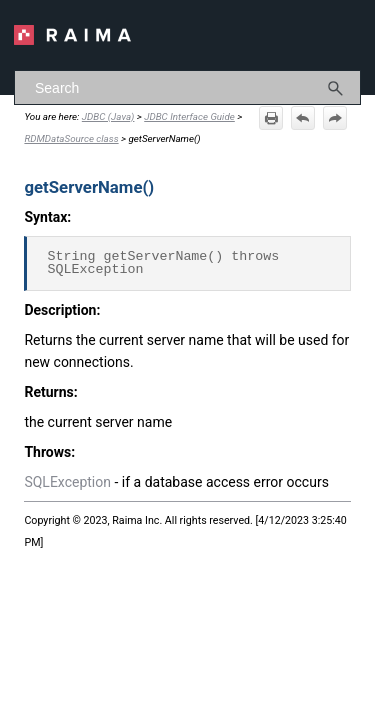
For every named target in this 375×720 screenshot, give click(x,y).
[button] (336, 87)
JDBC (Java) (108, 116)
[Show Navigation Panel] (350, 35)
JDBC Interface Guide (189, 116)
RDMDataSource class (71, 138)
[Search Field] (187, 87)
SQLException (67, 482)
